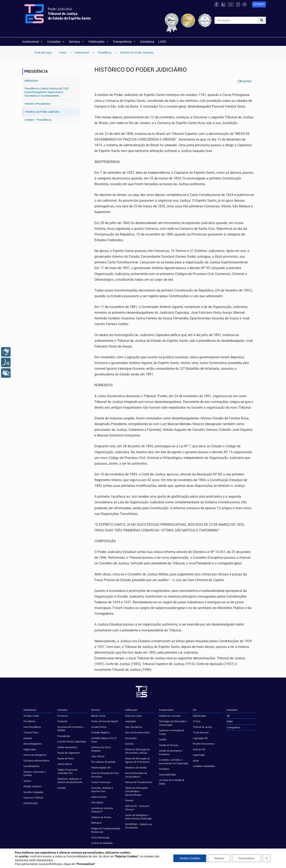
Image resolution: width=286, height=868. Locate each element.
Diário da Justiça (133, 716)
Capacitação (199, 755)
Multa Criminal (99, 797)
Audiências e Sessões (170, 716)
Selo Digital (97, 802)
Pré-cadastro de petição (103, 762)
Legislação (130, 721)
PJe (195, 710)
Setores (27, 781)
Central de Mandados (102, 843)
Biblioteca (96, 823)
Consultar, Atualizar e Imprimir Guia (102, 790)
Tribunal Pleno (31, 732)
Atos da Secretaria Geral (137, 732)
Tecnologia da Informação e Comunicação (173, 723)
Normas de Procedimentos (139, 782)
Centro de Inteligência (35, 755)
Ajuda (196, 761)
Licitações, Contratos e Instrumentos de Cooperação (174, 761)
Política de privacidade (143, 861)
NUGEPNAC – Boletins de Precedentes (138, 826)
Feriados (62, 788)
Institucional (33, 42)
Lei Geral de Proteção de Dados (172, 782)
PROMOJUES (31, 803)
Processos (63, 716)
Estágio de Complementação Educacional (106, 830)
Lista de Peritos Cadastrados (72, 741)
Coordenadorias (31, 766)
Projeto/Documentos (204, 744)
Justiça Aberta (65, 764)
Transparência (124, 42)
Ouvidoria (164, 769)
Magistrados (30, 749)
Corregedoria (233, 727)
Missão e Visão (31, 716)
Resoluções (131, 738)
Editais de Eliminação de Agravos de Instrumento (137, 760)
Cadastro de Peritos (101, 817)
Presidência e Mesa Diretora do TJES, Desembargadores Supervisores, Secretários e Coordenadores (47, 92)
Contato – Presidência (38, 120)
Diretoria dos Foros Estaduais (101, 749)
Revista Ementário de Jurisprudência (136, 775)
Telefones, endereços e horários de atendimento (70, 780)
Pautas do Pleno (66, 758)
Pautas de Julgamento (69, 753)
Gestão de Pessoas (169, 745)
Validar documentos (67, 747)
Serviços (77, 42)
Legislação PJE (200, 738)
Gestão (163, 739)
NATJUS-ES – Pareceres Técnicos (137, 808)
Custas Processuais (101, 782)
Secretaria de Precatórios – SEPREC (71, 729)
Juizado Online (99, 727)
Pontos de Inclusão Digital (105, 721)
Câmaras (28, 738)
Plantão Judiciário (32, 786)
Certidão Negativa (100, 732)
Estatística (147, 42)
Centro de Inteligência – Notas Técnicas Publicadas (138, 817)
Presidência (29, 721)
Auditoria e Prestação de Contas (171, 732)
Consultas (56, 42)
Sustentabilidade (167, 774)
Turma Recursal (201, 732)
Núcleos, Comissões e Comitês (35, 774)
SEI (228, 716)
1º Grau (197, 721)
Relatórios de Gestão (136, 767)
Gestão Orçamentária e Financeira (171, 752)
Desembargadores (33, 744)
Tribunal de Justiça (202, 727)
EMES (230, 721)
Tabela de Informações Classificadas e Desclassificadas (137, 791)
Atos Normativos (134, 727)
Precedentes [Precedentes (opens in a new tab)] (64, 736)
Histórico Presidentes (37, 104)
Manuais (129, 800)
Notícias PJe (199, 749)
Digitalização (199, 716)
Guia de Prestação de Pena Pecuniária (105, 775)
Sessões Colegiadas (33, 792)
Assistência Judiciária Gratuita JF (102, 810)
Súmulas (129, 744)
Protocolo (62, 721)
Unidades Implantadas (204, 766)
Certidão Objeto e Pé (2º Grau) (104, 740)
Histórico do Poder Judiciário (42, 112)
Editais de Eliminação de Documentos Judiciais (137, 751)
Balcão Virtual (98, 716)
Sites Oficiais (98, 756)
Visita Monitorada (100, 837)
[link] (259, 5)
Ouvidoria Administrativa (36, 761)
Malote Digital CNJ (101, 767)
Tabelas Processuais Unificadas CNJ (68, 771)
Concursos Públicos (33, 797)
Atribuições (31, 81)
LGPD (162, 42)
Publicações (99, 42)
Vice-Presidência (32, 727)
